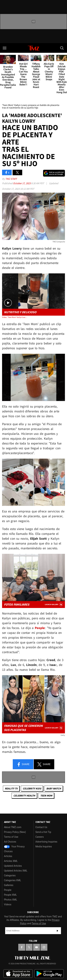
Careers (40, 837)
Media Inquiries (44, 847)
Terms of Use (11, 837)
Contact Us (41, 827)
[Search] (62, 48)
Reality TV (11, 788)
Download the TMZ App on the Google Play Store (49, 974)
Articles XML (11, 861)
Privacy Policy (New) (15, 832)
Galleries (9, 885)
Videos (8, 904)
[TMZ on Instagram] (44, 947)
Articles (8, 856)
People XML (10, 895)
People (8, 890)
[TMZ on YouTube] (37, 947)
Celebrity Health (24, 796)
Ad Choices (10, 842)
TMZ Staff (11, 179)
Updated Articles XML (16, 871)
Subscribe (58, 931)
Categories (10, 875)
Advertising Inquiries (46, 842)
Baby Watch (54, 788)
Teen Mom (46, 796)
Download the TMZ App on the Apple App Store (18, 974)
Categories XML (12, 880)
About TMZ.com (13, 827)
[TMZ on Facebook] (22, 947)
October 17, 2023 (22, 183)
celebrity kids (32, 788)
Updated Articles (13, 866)
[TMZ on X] (29, 947)
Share (23, 764)
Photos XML (11, 900)
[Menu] (5, 48)
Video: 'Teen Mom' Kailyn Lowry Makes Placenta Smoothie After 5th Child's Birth (15, 317)
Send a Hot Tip (43, 832)
